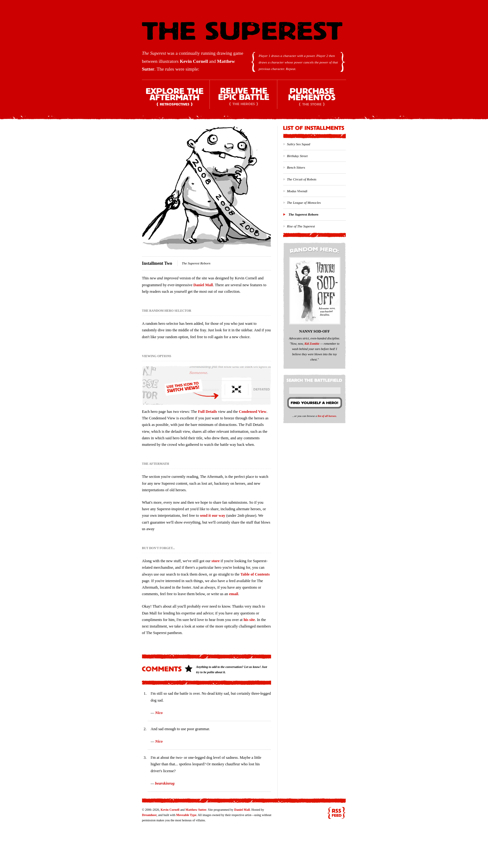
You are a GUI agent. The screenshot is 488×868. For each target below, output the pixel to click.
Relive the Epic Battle (244, 100)
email (234, 594)
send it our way (212, 516)
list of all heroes (327, 416)
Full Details (207, 412)
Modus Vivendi (297, 191)
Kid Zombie (312, 344)
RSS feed (336, 813)
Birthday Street (297, 156)
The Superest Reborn (303, 214)
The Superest (242, 31)
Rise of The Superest (301, 226)
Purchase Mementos (312, 100)
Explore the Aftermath (176, 100)
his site (249, 620)
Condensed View (253, 412)
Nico (159, 713)
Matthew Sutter (196, 810)
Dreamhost (149, 815)
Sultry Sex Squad (299, 144)
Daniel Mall (203, 285)
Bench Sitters (296, 167)
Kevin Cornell (194, 61)
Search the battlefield (315, 379)
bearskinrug (165, 783)
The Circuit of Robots (302, 179)
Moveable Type (186, 815)
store (216, 561)
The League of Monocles (304, 203)
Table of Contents (255, 574)
